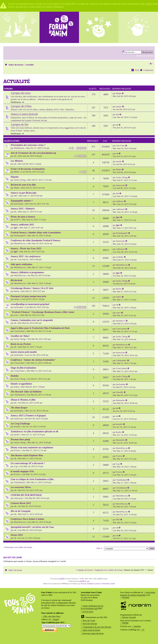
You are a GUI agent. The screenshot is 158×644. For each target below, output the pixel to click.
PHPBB (125, 623)
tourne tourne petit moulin (24, 352)
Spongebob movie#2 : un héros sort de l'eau (32, 527)
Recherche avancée (145, 56)
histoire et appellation (21, 384)
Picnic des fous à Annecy (23, 217)
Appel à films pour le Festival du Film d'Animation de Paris (40, 328)
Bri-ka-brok (17, 280)
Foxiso (17, 450)
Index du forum (16, 65)
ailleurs (149, 4)
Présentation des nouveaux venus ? (28, 145)
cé (23, 102)
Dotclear (137, 626)
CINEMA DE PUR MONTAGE (26, 495)
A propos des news (21, 93)
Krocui (83, 584)
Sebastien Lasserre (94, 584)
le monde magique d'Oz (22, 471)
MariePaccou (20, 243)
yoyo (16, 315)
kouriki (17, 426)
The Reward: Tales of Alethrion (26, 392)
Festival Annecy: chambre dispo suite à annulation (36, 232)
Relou (17, 291)
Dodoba (15, 376)
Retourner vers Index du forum (19, 547)
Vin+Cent (120, 146)
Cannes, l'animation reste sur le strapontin (32, 320)
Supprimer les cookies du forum (109, 570)
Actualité (30, 65)
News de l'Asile (89, 621)
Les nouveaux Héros (21, 487)
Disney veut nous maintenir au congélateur (32, 447)
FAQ (137, 70)
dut (117, 114)
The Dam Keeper (19, 408)
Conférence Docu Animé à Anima (27, 519)
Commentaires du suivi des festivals (97, 627)
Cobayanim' (121, 360)
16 (85, 148)
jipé (118, 217)
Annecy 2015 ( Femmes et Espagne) (28, 415)
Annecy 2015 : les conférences (26, 256)
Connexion (148, 70)
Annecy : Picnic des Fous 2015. (26, 248)
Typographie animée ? (22, 201)
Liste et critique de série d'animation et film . (33, 479)
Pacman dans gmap (20, 439)
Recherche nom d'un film (23, 185)
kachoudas (19, 204)
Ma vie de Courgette (21, 511)
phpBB (62, 579)
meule (119, 107)
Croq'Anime (19, 331)
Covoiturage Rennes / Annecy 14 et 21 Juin (32, 288)
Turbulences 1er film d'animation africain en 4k (34, 431)
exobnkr (120, 257)
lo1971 (17, 220)
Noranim (126, 598)
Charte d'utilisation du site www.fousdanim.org (92, 607)
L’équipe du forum (84, 570)
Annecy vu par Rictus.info (24, 193)
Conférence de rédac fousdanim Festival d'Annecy (36, 240)
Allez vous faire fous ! (52, 616)
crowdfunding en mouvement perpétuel (30, 304)
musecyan (120, 185)
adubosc (120, 201)
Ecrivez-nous (88, 612)
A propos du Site (20, 124)
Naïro (118, 297)
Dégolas (15, 177)
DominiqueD (20, 236)
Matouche (120, 400)
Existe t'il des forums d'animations (28, 169)
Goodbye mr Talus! (20, 336)
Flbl (118, 520)
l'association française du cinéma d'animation (138, 594)
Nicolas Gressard (129, 617)
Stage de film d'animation (23, 368)
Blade (119, 93)
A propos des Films (21, 106)
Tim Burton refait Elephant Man (27, 455)
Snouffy (119, 392)
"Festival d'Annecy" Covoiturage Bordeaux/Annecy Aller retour (42, 312)
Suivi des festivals (90, 624)
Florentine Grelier (109, 584)
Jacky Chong (20, 180)
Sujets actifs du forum (91, 630)
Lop (16, 466)
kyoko (17, 435)
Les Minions (17, 161)
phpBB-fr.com (84, 581)
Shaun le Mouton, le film (23, 400)
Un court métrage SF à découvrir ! (28, 463)
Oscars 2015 (17, 535)
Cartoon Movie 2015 (21, 503)
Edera (17, 387)
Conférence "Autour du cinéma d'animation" (33, 360)
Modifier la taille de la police (151, 64)
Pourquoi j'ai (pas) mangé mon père (29, 296)
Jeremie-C (120, 321)
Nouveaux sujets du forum (93, 633)
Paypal (56, 619)
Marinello (120, 440)
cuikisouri (120, 209)
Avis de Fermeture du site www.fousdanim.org (33, 153)
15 (81, 148)
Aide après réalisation (21, 264)
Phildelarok (19, 148)
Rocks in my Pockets (21, 344)
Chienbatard (19, 395)
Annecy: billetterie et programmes (27, 272)
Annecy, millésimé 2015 (22, 225)
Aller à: (99, 548)
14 (78, 148)
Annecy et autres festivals (24, 114)
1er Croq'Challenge (20, 424)
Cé (143, 630)
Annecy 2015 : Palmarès (23, 209)
